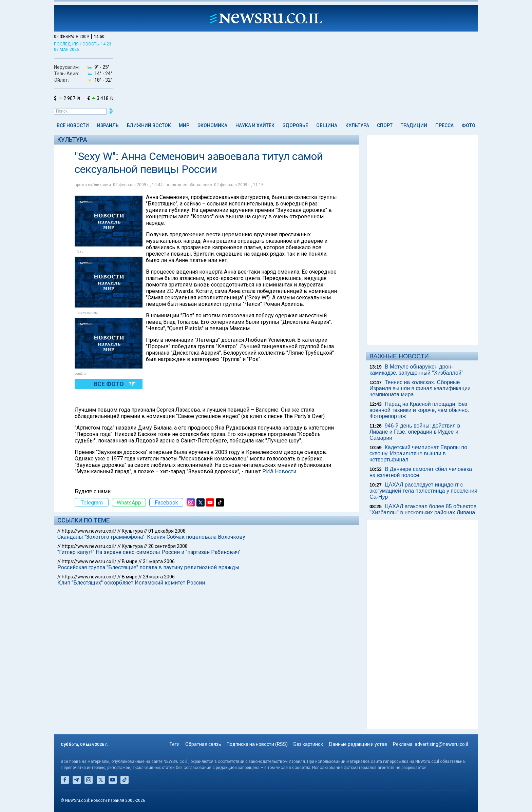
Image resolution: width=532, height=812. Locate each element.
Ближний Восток (149, 125)
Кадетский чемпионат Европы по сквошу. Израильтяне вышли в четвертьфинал (418, 453)
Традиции (414, 125)
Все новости (73, 125)
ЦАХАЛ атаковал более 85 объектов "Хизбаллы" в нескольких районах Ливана (423, 509)
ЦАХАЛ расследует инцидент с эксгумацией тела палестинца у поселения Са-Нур (423, 491)
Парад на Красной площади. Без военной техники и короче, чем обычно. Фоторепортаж (419, 410)
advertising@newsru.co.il (441, 744)
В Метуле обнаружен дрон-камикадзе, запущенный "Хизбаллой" (416, 370)
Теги (174, 744)
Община (327, 125)
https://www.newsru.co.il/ (89, 531)
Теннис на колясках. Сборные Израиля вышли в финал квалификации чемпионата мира (420, 388)
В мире (130, 561)
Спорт (385, 125)
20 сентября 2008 (168, 546)
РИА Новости (279, 471)
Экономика (212, 125)
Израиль (108, 125)
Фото (469, 125)
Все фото (109, 384)
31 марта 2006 (159, 561)
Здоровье (295, 125)
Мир (184, 125)
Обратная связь (203, 744)
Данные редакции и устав (358, 744)
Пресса (444, 125)
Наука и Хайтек (255, 125)
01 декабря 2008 (167, 531)
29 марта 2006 (159, 577)
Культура (357, 125)
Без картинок (308, 744)
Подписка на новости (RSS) (257, 744)
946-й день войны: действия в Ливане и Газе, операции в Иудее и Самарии (415, 432)
